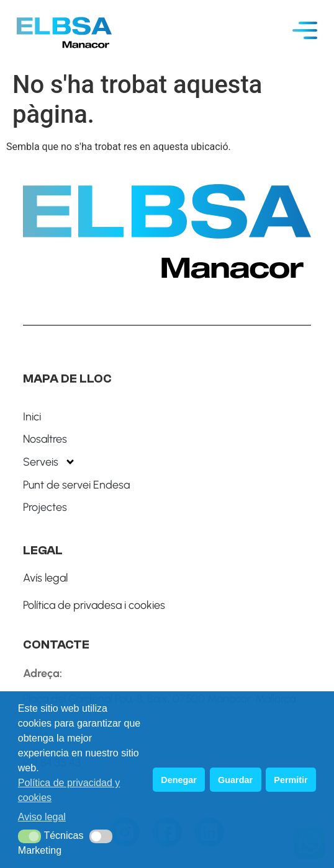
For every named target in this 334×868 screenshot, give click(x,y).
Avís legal (45, 578)
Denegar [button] (179, 780)
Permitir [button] (291, 780)
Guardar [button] (235, 780)
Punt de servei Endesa (76, 485)
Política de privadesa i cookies (94, 605)
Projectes (45, 507)
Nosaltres (45, 439)
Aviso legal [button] (42, 817)
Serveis (49, 462)
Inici (32, 417)
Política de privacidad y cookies (69, 790)
